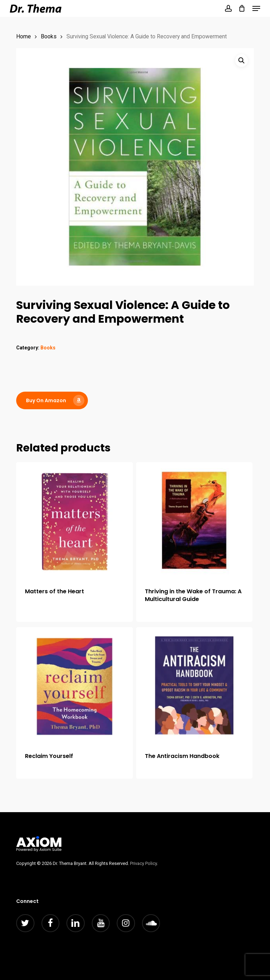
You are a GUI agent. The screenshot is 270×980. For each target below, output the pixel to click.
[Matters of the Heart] (75, 520)
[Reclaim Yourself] (75, 685)
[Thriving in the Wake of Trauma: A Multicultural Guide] (194, 520)
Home (24, 36)
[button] (256, 8)
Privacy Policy (143, 863)
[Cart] (242, 8)
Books (49, 36)
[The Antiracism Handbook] (194, 685)
